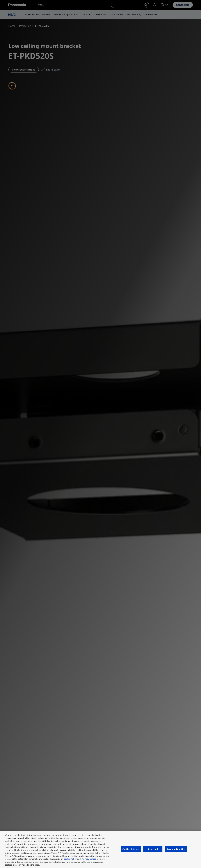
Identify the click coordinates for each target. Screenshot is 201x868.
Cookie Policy (70, 859)
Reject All (153, 849)
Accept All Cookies (176, 849)
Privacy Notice (89, 859)
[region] (100, 849)
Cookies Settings (131, 849)
